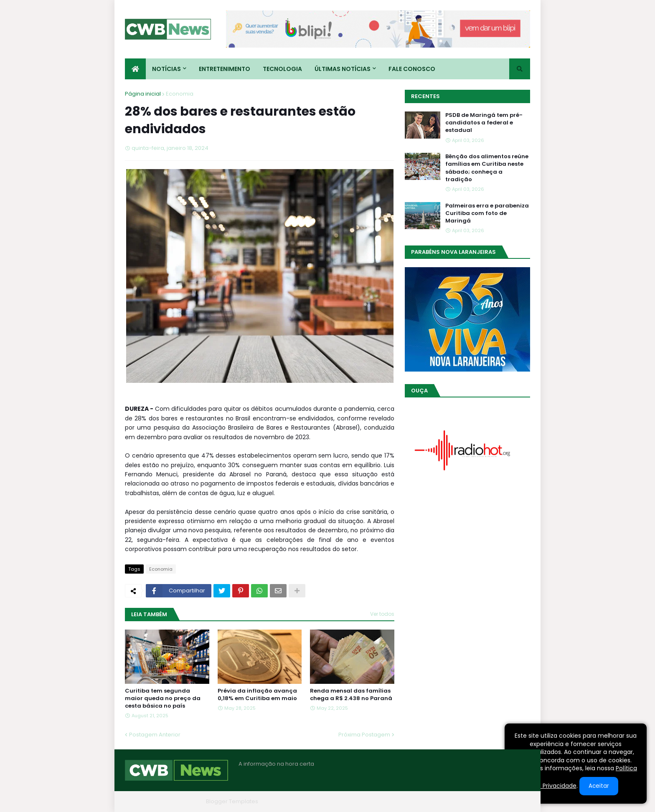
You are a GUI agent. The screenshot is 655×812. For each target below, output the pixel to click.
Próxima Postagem (364, 735)
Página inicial (143, 94)
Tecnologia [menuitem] (282, 69)
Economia (180, 94)
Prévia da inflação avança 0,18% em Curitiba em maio (257, 695)
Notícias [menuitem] (166, 69)
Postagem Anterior (155, 735)
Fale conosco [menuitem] (412, 69)
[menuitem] (135, 69)
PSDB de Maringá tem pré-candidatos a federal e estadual (484, 123)
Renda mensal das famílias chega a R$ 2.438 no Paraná (351, 695)
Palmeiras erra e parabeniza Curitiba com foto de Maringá (487, 213)
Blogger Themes (180, 801)
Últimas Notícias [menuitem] (343, 69)
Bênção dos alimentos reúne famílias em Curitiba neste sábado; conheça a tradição (487, 168)
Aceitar (599, 786)
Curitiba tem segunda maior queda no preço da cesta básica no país (163, 698)
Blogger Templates (232, 801)
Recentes (425, 96)
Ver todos (382, 614)
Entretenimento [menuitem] (225, 69)
